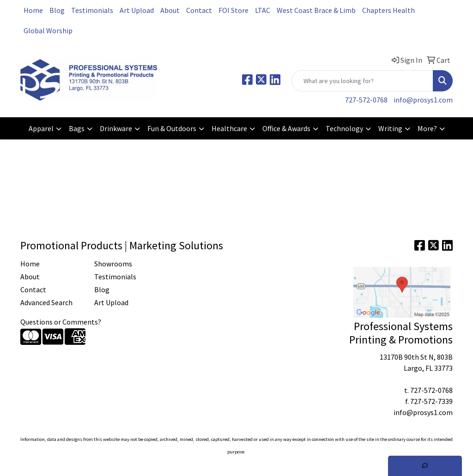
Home (33, 10)
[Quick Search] (362, 81)
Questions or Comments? (61, 322)
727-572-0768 (366, 100)
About (170, 10)
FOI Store (233, 10)
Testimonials (92, 10)
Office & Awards (286, 128)
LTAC (263, 10)
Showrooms (113, 264)
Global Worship (48, 30)
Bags (77, 128)
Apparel (41, 128)
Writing (390, 128)
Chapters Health (388, 10)
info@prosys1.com (423, 100)
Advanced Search (46, 302)
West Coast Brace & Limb (316, 10)
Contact (199, 10)
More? (427, 128)
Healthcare (229, 128)
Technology (344, 128)
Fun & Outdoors (172, 128)
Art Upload (137, 10)
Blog (57, 10)
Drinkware (116, 128)
